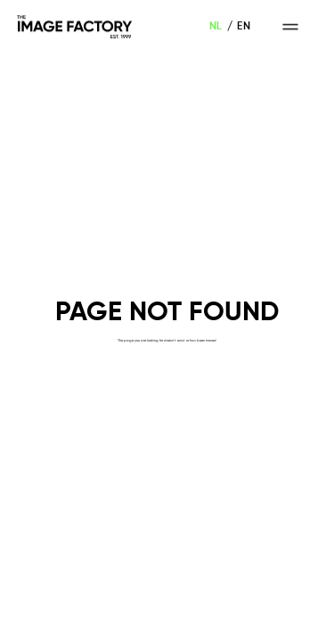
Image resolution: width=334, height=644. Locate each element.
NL (216, 27)
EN (244, 27)
